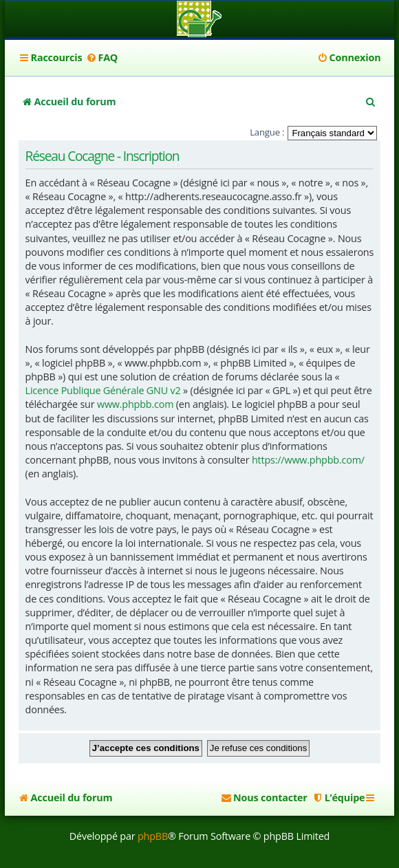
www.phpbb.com (135, 404)
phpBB (153, 836)
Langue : (267, 132)
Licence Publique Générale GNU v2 (103, 390)
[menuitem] (101, 58)
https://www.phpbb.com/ (308, 460)
